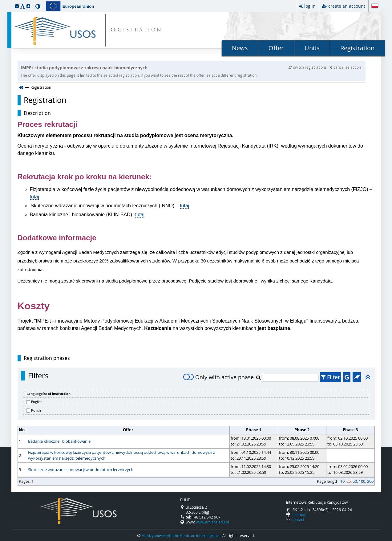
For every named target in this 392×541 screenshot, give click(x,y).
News (240, 48)
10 (342, 481)
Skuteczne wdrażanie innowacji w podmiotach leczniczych (81, 470)
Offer (276, 48)
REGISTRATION (136, 30)
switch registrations (308, 67)
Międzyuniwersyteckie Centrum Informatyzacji (181, 535)
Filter (331, 377)
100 (362, 481)
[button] (17, 6)
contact (298, 519)
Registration (357, 48)
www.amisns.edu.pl (212, 522)
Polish (36, 410)
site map (299, 515)
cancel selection (345, 67)
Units (312, 48)
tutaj (34, 197)
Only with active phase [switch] (218, 377)
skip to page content (2, 2)
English (37, 402)
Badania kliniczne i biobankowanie (59, 441)
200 (370, 481)
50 (355, 481)
